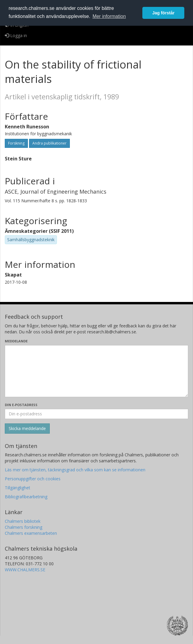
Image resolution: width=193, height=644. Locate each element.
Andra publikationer (49, 143)
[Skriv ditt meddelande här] (96, 371)
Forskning (16, 143)
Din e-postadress (21, 405)
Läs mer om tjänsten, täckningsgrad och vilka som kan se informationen (75, 470)
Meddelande (16, 341)
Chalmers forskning (24, 527)
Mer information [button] (109, 16)
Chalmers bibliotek (23, 521)
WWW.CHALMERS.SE (25, 570)
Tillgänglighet (18, 488)
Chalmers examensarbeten (31, 533)
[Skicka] (27, 429)
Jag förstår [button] (163, 13)
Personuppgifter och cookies (33, 479)
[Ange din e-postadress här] (96, 414)
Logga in (16, 35)
